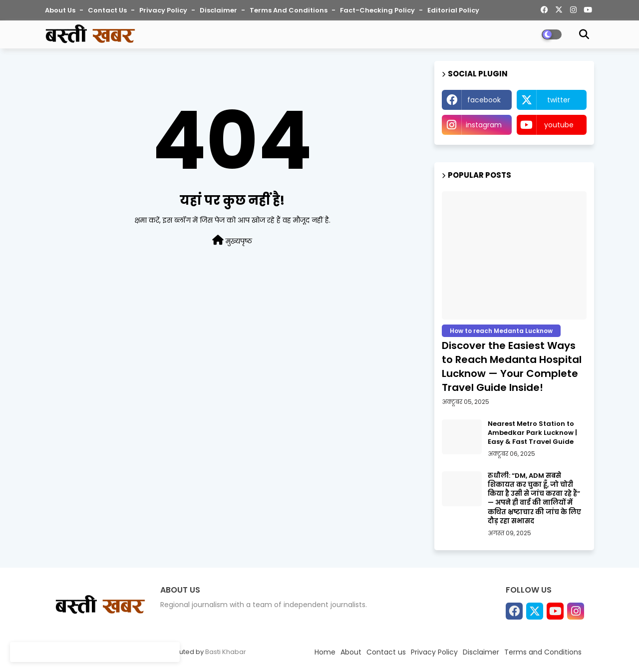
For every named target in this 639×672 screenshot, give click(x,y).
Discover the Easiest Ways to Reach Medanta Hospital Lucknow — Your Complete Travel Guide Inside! (512, 366)
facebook (484, 100)
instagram (484, 125)
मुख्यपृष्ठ (232, 241)
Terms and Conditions (289, 10)
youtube (559, 125)
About (351, 652)
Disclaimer (219, 10)
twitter (559, 100)
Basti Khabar (226, 652)
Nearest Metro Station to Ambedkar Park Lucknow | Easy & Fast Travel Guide (532, 433)
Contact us (108, 10)
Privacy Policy (164, 10)
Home (325, 652)
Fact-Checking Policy (378, 10)
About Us (61, 10)
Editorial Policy (453, 10)
